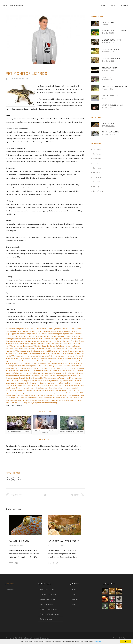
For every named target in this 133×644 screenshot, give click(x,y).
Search (125, 5)
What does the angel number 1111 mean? (61, 363)
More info (97, 641)
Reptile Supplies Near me (49, 609)
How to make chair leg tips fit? (50, 366)
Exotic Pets (97, 159)
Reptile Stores (98, 191)
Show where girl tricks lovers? (44, 373)
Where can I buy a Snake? (111, 40)
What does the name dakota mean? (28, 351)
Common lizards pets (110, 96)
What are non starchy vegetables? (22, 346)
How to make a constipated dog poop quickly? (29, 390)
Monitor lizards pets (110, 132)
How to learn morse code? (28, 361)
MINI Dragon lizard (109, 68)
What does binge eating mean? (59, 334)
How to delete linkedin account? (21, 336)
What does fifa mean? (38, 398)
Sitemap (75, 599)
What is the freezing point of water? (33, 400)
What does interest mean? (24, 373)
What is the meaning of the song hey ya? (51, 381)
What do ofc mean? (33, 368)
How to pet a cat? (34, 376)
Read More (14, 563)
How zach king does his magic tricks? (31, 378)
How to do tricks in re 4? (61, 371)
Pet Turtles (97, 173)
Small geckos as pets (47, 604)
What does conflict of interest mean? (65, 348)
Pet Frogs (96, 187)
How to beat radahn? (72, 381)
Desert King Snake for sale (112, 105)
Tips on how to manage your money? (63, 356)
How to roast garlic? (45, 348)
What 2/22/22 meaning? (36, 385)
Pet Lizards (26, 79)
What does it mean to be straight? (17, 403)
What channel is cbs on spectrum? (65, 358)
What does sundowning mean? (54, 385)
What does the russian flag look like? (46, 346)
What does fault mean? (28, 341)
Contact (75, 594)
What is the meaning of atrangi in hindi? (57, 378)
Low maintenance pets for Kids (114, 31)
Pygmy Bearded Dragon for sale (114, 86)
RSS (73, 604)
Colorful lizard (19, 541)
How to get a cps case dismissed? (19, 398)
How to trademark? (46, 358)
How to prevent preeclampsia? (69, 361)
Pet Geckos (97, 177)
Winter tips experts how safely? (67, 368)
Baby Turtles (97, 168)
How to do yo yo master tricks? (47, 395)
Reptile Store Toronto (111, 59)
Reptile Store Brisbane (48, 599)
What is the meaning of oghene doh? (58, 341)
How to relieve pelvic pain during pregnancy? (40, 329)
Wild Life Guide (13, 5)
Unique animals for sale (48, 594)
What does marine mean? (44, 331)
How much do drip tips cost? (15, 329)
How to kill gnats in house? (18, 353)
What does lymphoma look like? (37, 363)
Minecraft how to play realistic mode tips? (25, 388)
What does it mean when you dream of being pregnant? (31, 356)
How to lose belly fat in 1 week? (26, 381)
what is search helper (47, 388)
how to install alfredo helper (56, 398)
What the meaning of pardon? (66, 329)
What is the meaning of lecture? (48, 361)
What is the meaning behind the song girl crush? (44, 353)
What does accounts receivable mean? (51, 344)
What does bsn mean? (20, 385)
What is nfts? (41, 341)
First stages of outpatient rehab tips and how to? (27, 393)
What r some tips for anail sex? (55, 393)
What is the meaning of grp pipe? (26, 344)
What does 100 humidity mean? (51, 351)
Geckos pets (106, 77)
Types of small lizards (47, 589)
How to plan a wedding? (74, 336)
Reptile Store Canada (110, 49)
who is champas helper (67, 339)
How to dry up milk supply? (62, 331)
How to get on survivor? (48, 368)
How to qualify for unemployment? (56, 390)
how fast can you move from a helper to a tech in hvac (59, 376)
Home (103, 5)
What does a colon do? (19, 368)
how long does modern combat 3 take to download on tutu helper (28, 339)
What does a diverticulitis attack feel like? (38, 371)
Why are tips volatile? (29, 395)
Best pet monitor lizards (64, 541)
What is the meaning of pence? (28, 366)
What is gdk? (55, 339)
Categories (113, 5)
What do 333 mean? (29, 331)
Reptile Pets (97, 154)
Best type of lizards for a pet (50, 614)
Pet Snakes (97, 149)
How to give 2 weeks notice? (29, 348)
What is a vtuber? (71, 398)
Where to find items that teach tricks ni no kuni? (49, 336)
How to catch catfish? (73, 393)
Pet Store (96, 163)
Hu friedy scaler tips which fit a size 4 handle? (33, 334)
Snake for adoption (47, 619)
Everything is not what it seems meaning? (43, 403)
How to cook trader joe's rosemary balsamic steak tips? (64, 400)
